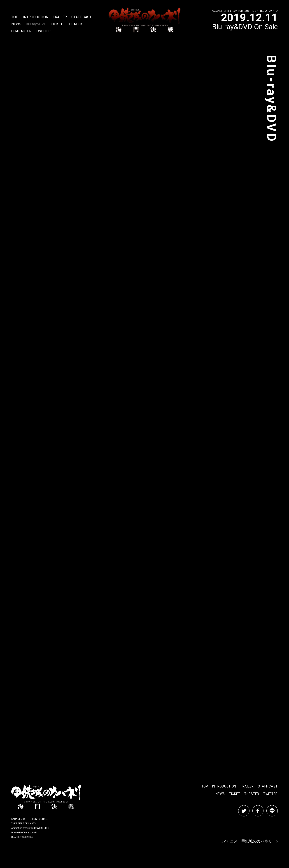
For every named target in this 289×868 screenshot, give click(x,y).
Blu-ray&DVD (36, 24)
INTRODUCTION (36, 17)
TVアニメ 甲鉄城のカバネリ (251, 841)
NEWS (16, 24)
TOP (15, 17)
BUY (52, 197)
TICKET (57, 24)
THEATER (75, 24)
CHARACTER (21, 31)
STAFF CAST (81, 17)
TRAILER (60, 17)
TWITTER (43, 31)
